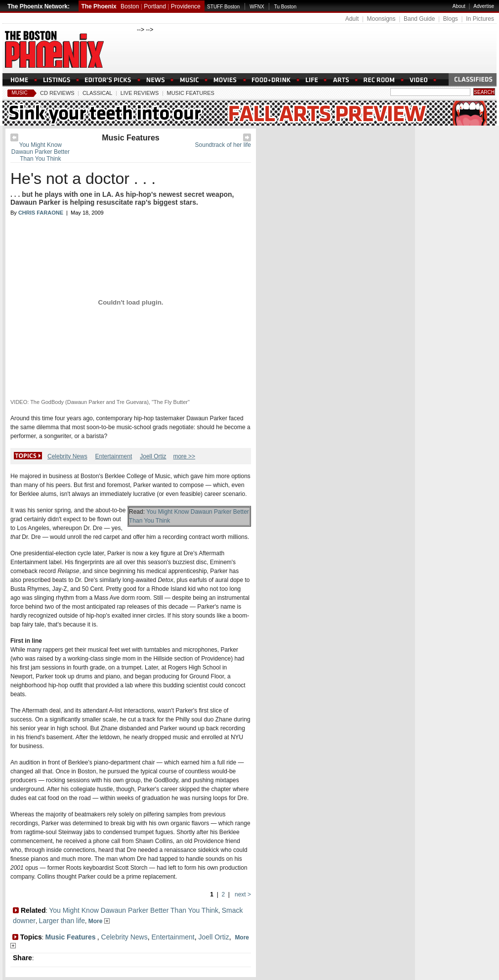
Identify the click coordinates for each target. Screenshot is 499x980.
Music (19, 93)
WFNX (257, 7)
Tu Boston (285, 7)
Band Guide (419, 19)
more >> (184, 456)
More (99, 921)
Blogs (451, 19)
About (459, 6)
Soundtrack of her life (223, 145)
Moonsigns (381, 19)
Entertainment (114, 456)
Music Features (190, 93)
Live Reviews (140, 93)
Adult (352, 19)
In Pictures (480, 19)
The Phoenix (99, 6)
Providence (186, 6)
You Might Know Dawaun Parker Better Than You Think (41, 152)
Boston (130, 6)
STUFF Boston (223, 7)
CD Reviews (57, 93)
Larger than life (62, 921)
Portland (155, 6)
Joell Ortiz (153, 456)
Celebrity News (67, 456)
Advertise (484, 6)
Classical (98, 93)
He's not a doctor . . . (83, 178)
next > (242, 894)
